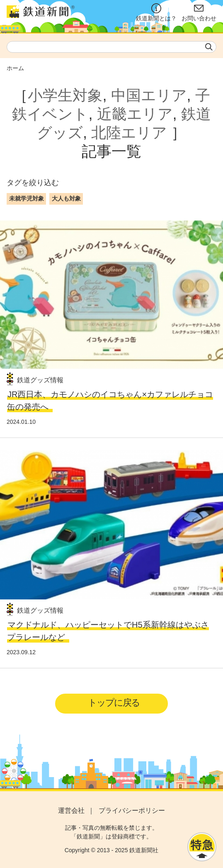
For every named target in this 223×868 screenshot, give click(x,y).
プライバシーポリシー (132, 811)
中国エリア (149, 95)
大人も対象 (66, 198)
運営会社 (71, 811)
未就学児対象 (27, 198)
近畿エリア (135, 114)
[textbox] (111, 47)
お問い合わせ (199, 12)
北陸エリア (129, 133)
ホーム (15, 68)
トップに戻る (114, 703)
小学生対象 (65, 95)
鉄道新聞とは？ (156, 12)
